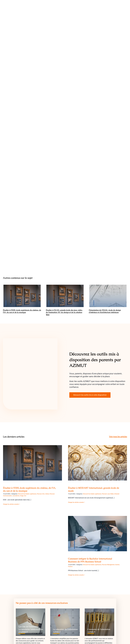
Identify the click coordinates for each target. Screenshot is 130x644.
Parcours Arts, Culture (43, 494)
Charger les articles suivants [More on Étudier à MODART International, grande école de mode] (76, 502)
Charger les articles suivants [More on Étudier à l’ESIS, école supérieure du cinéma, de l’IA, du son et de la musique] (11, 504)
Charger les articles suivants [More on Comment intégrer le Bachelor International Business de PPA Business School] (76, 575)
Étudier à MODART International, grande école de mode (94, 489)
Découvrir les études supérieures (27, 494)
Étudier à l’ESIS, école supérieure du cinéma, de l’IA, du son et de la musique (22, 311)
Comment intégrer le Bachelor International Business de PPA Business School (90, 560)
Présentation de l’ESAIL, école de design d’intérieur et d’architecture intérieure (105, 311)
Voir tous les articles (118, 436)
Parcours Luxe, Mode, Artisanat (111, 494)
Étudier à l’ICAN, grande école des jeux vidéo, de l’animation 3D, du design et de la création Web (64, 312)
